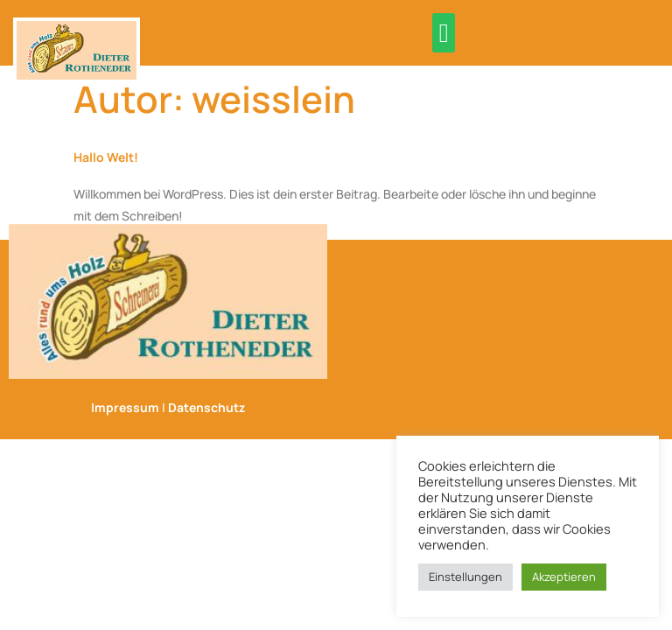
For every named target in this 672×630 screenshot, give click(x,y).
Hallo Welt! (106, 157)
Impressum (125, 407)
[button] (444, 33)
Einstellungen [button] (465, 577)
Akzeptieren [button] (564, 577)
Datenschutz (206, 407)
